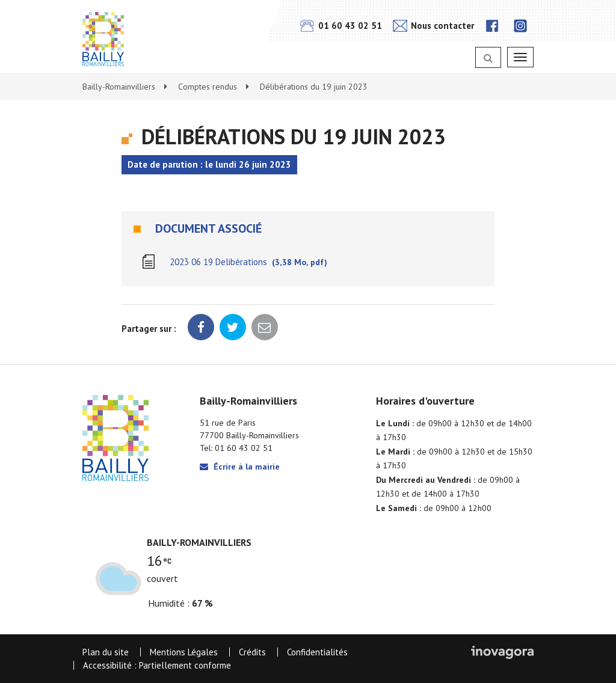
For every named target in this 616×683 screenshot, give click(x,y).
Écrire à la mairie (240, 467)
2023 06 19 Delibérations (248, 262)
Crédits (252, 652)
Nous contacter (433, 26)
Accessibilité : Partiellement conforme (157, 665)
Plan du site (106, 652)
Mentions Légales (184, 652)
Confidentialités (317, 652)
